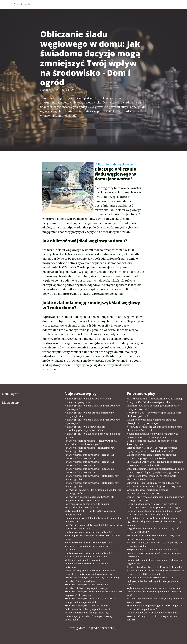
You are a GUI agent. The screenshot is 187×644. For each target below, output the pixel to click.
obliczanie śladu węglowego (114, 164)
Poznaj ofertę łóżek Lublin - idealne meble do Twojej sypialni (152, 442)
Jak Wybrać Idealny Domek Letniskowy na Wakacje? (156, 399)
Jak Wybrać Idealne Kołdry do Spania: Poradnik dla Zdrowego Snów (93, 492)
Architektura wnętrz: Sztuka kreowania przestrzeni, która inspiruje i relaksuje (86, 586)
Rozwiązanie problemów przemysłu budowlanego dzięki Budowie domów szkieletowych (154, 513)
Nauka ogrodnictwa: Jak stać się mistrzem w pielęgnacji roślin (89, 414)
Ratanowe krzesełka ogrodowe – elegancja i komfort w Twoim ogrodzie (89, 456)
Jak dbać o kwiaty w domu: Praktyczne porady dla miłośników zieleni (154, 544)
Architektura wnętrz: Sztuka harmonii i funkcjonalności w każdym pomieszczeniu (88, 607)
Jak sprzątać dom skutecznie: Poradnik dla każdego (155, 567)
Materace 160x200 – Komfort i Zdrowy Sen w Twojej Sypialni (90, 513)
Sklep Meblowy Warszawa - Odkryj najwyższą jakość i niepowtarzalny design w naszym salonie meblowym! (154, 553)
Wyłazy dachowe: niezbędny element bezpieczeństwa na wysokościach (147, 492)
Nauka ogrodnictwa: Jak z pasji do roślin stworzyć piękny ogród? (93, 407)
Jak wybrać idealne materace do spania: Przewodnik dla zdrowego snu (87, 506)
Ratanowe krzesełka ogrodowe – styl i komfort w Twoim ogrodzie (92, 478)
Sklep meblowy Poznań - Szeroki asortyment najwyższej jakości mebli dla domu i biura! (152, 449)
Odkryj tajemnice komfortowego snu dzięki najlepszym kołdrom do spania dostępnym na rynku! (152, 581)
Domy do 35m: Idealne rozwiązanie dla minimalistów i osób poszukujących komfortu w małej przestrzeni (153, 406)
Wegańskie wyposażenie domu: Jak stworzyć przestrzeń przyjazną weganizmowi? (152, 456)
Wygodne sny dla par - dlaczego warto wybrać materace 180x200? (153, 530)
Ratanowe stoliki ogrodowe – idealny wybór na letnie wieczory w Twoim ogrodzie (91, 442)
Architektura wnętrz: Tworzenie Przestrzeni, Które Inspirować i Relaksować (93, 593)
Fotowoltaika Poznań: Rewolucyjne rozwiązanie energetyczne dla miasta (153, 537)
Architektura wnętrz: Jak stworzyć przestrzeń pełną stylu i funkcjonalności (91, 600)
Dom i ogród (24, 5)
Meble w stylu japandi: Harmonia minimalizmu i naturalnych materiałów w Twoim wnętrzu (91, 572)
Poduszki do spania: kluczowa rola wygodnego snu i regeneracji (156, 562)
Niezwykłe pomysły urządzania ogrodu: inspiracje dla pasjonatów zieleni (155, 428)
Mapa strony (11, 402)
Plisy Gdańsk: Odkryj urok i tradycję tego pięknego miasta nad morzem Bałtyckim (155, 463)
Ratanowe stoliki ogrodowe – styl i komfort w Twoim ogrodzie (90, 449)
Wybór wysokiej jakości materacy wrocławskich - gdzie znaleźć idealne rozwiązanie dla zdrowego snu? (154, 592)
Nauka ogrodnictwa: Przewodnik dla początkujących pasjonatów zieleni (85, 428)
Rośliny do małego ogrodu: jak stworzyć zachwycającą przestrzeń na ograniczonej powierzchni (88, 616)
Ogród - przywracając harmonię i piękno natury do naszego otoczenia (155, 499)
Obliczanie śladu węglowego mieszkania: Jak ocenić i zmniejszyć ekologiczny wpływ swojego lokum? (155, 471)
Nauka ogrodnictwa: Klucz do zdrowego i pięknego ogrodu (93, 435)
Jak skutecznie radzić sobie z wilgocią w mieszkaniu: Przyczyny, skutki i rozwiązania (156, 572)
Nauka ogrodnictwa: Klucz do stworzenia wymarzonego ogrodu (88, 400)
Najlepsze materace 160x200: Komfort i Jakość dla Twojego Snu (93, 520)
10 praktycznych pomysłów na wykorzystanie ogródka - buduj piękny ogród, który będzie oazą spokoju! (154, 521)
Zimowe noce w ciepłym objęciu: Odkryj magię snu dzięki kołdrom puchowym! (155, 607)
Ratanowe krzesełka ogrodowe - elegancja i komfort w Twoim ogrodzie (89, 471)
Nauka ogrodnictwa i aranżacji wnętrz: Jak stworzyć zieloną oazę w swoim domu (88, 555)
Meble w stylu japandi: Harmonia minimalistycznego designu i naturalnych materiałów (87, 563)
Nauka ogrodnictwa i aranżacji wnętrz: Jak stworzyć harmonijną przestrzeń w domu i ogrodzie (89, 546)
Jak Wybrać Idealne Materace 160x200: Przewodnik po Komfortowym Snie (93, 527)
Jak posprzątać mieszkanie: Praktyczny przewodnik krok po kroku (156, 600)
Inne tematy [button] (163, 5)
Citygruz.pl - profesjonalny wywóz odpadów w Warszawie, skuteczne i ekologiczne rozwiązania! (154, 485)
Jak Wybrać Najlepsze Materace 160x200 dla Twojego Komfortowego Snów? (89, 499)
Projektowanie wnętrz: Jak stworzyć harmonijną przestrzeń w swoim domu (92, 579)
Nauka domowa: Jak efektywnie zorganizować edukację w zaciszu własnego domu (152, 435)
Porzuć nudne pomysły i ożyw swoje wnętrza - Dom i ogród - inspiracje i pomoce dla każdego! (153, 506)
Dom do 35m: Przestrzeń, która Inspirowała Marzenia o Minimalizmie (151, 478)
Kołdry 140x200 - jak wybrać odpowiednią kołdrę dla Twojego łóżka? (154, 414)
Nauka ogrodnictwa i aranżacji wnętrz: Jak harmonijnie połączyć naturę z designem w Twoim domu (93, 535)
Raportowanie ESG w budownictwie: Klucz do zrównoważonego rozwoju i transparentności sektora (153, 616)
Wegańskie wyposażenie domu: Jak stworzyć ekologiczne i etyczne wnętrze (152, 421)
